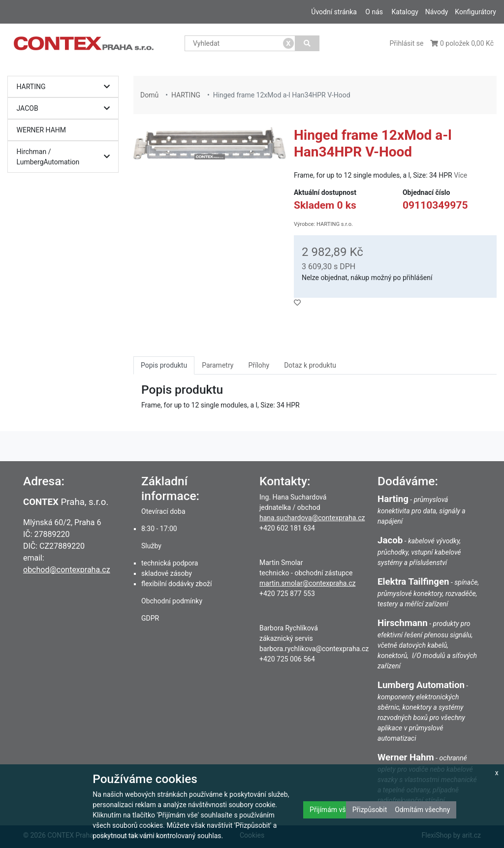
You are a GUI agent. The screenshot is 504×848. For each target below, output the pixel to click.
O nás (374, 12)
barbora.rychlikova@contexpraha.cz (314, 649)
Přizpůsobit (370, 810)
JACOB (66, 109)
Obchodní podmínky (172, 601)
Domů (149, 95)
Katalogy (405, 12)
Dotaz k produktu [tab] (310, 365)
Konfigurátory (475, 12)
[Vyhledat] (307, 43)
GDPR (150, 618)
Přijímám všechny (337, 810)
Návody (437, 12)
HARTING (66, 87)
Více (460, 175)
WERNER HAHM (42, 130)
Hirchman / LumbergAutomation (66, 157)
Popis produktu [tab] (164, 365)
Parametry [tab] (218, 365)
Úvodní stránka (334, 12)
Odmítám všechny (422, 810)
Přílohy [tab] (259, 365)
